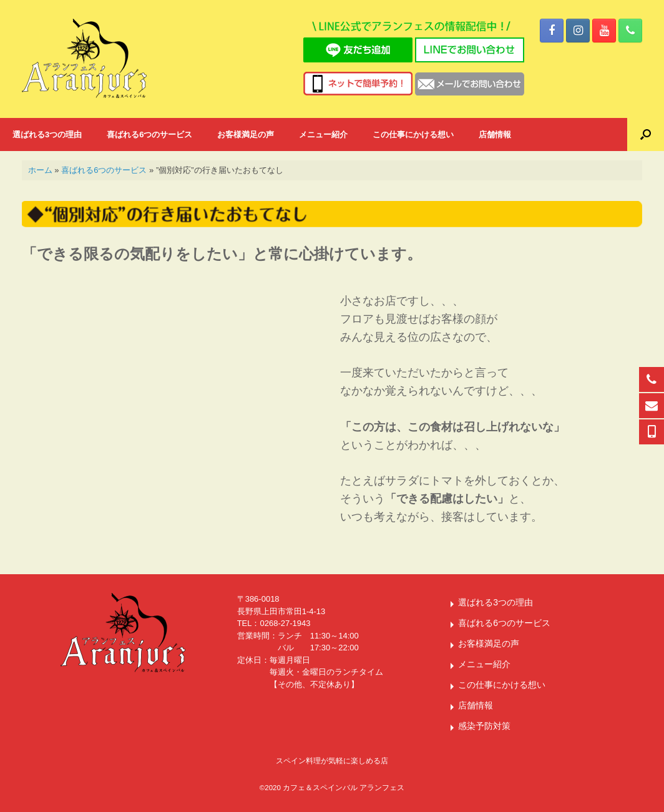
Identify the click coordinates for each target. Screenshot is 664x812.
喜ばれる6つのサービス (149, 135)
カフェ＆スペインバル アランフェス (344, 788)
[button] (646, 135)
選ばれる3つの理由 (47, 135)
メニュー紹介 (323, 135)
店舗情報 (495, 135)
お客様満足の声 (246, 135)
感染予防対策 (484, 726)
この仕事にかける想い (413, 135)
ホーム (40, 170)
